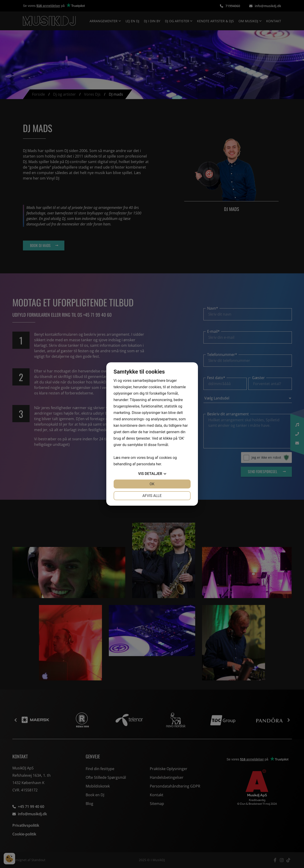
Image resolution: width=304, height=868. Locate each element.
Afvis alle (152, 496)
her (159, 464)
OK (152, 484)
